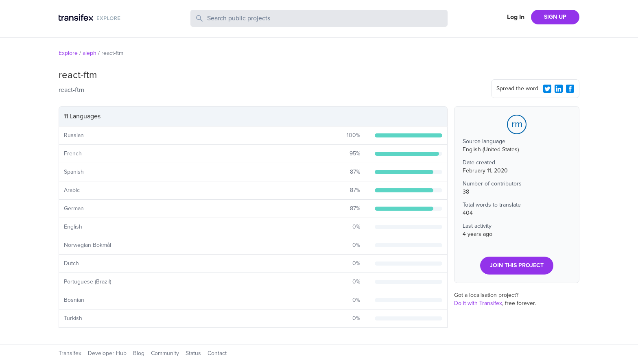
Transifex (70, 353)
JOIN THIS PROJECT (517, 265)
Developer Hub (107, 353)
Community (165, 353)
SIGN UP (555, 17)
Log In (516, 17)
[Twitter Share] (547, 89)
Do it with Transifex (478, 303)
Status (193, 353)
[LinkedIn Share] (559, 89)
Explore (68, 53)
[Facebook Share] (570, 89)
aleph (90, 53)
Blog (139, 353)
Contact (217, 353)
